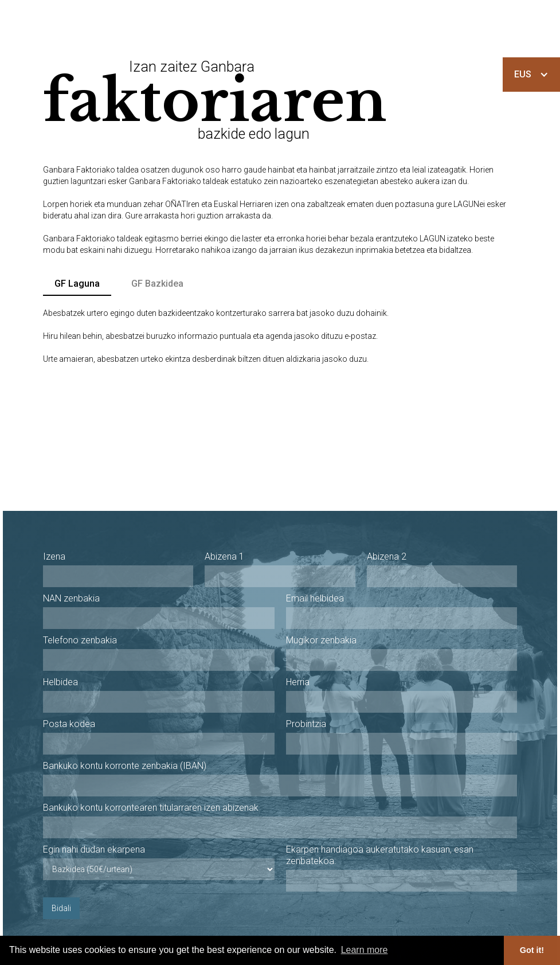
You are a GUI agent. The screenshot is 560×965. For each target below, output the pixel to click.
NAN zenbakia (71, 598)
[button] (531, 75)
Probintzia (306, 724)
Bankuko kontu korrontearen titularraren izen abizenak (151, 808)
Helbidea (60, 682)
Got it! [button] (532, 950)
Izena (54, 556)
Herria (298, 682)
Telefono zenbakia (80, 640)
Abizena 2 (387, 556)
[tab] (77, 284)
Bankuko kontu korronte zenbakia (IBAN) (125, 766)
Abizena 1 (224, 556)
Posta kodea (69, 724)
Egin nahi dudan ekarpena (94, 849)
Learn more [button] (365, 950)
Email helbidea (315, 598)
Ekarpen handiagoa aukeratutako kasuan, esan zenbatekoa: (380, 855)
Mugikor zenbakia (321, 640)
